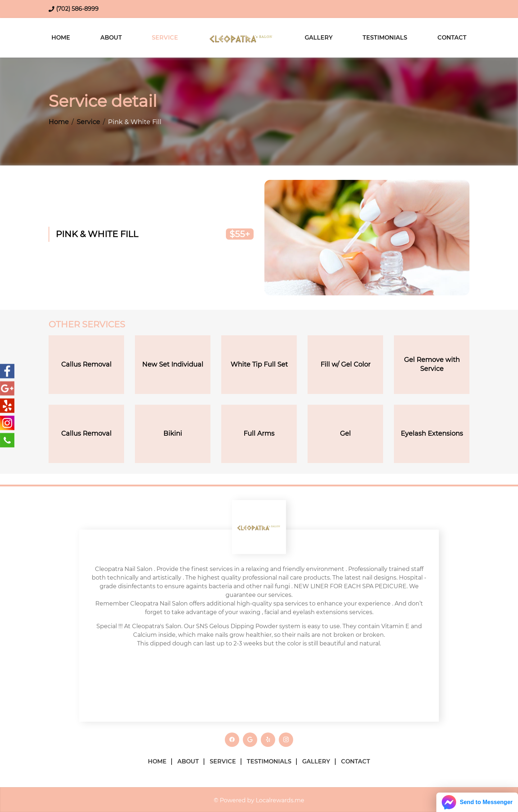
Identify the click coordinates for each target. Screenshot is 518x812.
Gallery (319, 38)
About (111, 38)
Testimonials (385, 38)
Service (165, 38)
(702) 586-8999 (77, 9)
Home (61, 38)
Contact (452, 38)
